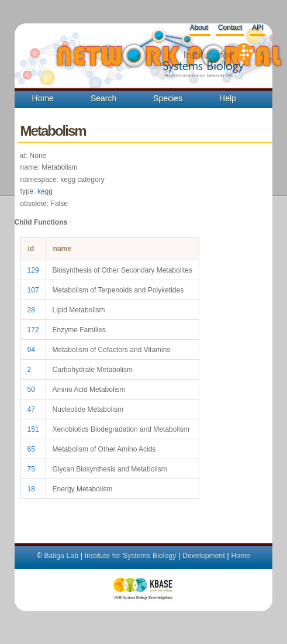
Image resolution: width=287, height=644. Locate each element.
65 (31, 449)
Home (43, 98)
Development (204, 556)
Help (228, 98)
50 (31, 390)
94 (31, 350)
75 (31, 469)
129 (33, 270)
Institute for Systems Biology (130, 556)
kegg (45, 191)
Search (103, 98)
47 (31, 409)
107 (33, 290)
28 (31, 310)
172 (33, 330)
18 (31, 489)
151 (33, 429)
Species (168, 98)
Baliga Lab (61, 556)
